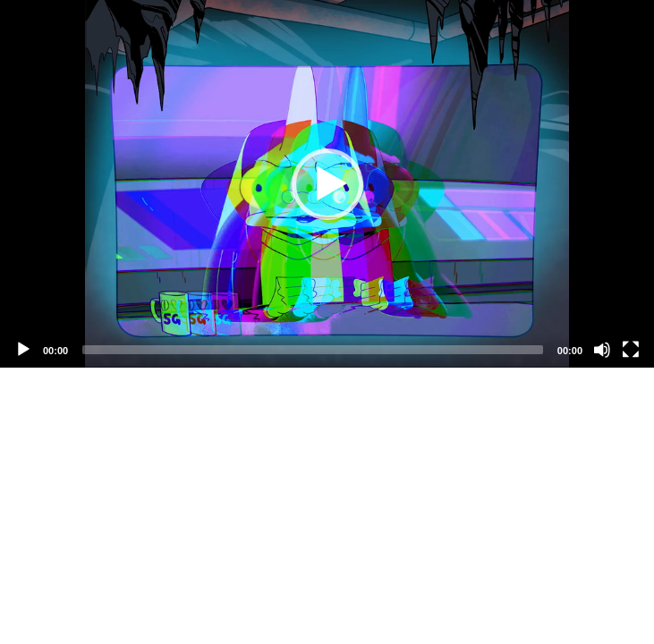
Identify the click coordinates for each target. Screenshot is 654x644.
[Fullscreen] (631, 350)
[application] (327, 184)
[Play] (23, 350)
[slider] (313, 350)
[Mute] (602, 350)
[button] (327, 184)
